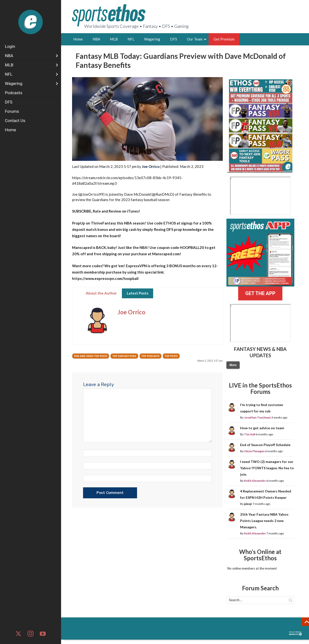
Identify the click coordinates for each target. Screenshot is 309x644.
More (233, 365)
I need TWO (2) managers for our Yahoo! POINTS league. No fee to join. (267, 468)
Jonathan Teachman (257, 417)
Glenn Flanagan (254, 451)
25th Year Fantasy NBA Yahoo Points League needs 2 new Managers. (264, 521)
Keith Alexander (255, 481)
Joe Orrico (151, 166)
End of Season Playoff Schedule (265, 445)
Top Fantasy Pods (124, 356)
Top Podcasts (150, 356)
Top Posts (171, 356)
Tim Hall (250, 434)
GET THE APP (260, 293)
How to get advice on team (262, 428)
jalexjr (248, 504)
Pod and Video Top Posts (91, 356)
